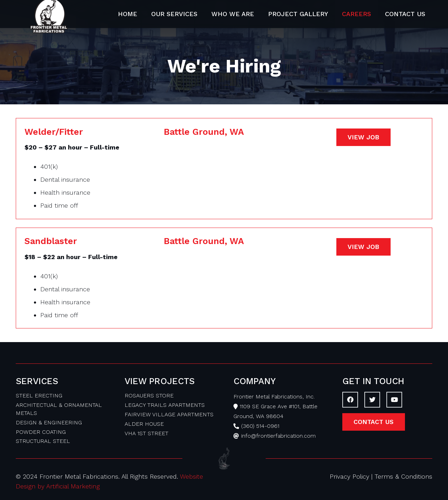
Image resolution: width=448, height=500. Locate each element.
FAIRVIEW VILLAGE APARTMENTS (169, 414)
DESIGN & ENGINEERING (49, 422)
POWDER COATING (41, 432)
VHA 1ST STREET (146, 433)
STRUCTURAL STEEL (43, 441)
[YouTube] (394, 400)
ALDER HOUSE (144, 424)
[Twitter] (372, 400)
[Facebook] (350, 400)
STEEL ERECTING (39, 395)
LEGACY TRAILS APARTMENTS (165, 405)
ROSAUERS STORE (149, 395)
